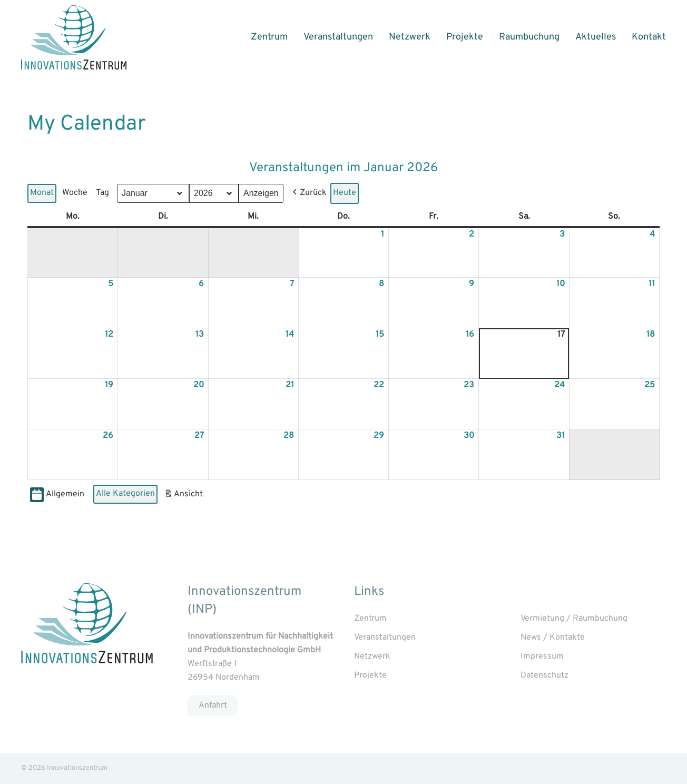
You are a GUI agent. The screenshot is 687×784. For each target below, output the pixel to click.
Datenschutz (544, 675)
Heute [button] (345, 193)
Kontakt (649, 37)
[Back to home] (74, 37)
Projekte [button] (465, 37)
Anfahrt (213, 705)
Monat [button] (42, 193)
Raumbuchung (529, 37)
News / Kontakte (553, 638)
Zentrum (269, 37)
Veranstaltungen (338, 37)
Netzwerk (410, 37)
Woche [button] (75, 193)
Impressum (542, 656)
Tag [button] (102, 193)
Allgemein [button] (57, 495)
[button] (308, 193)
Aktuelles (596, 37)
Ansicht (185, 496)
